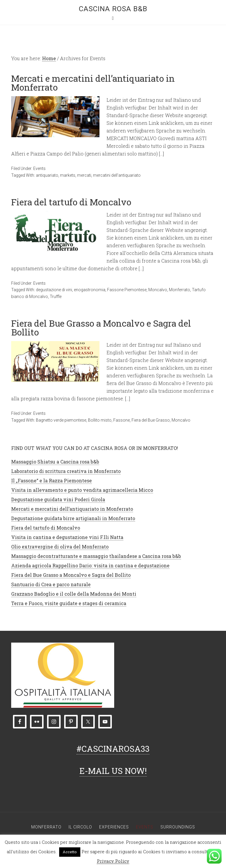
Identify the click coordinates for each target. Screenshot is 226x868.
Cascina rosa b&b (113, 9)
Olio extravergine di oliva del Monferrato (60, 547)
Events (39, 168)
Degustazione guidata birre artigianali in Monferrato (73, 518)
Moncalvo (158, 290)
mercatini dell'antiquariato (117, 175)
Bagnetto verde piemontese (61, 420)
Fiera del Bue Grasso (151, 420)
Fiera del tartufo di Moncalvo (71, 202)
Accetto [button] (70, 852)
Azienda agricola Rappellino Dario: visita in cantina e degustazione (90, 565)
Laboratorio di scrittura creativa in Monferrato (66, 471)
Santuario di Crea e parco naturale (51, 584)
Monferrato (180, 290)
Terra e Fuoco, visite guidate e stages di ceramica (69, 603)
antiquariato (47, 175)
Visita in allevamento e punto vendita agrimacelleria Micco (82, 490)
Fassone (122, 420)
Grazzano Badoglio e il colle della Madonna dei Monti (74, 594)
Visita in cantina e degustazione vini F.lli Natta (67, 537)
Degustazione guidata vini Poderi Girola (58, 499)
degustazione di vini (54, 290)
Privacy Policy (113, 861)
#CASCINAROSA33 (113, 749)
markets (68, 175)
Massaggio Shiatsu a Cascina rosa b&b (55, 462)
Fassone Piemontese (127, 290)
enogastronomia (90, 290)
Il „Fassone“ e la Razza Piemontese (51, 480)
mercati (84, 175)
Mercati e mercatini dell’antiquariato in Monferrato (93, 83)
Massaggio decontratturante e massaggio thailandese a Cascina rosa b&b (96, 556)
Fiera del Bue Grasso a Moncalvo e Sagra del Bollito (101, 328)
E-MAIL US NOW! (113, 771)
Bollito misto (100, 420)
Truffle (56, 297)
